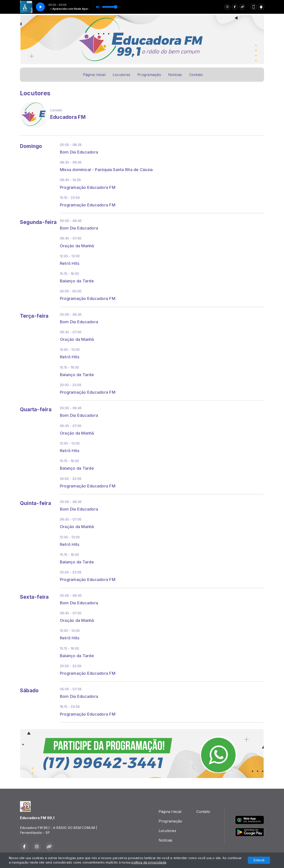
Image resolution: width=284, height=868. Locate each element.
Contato (196, 75)
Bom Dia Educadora (79, 152)
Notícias (175, 75)
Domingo (31, 146)
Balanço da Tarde (77, 281)
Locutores (121, 75)
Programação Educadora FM (88, 187)
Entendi (259, 860)
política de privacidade (149, 862)
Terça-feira (34, 316)
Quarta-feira (36, 409)
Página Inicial (94, 75)
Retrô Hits (70, 263)
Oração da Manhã (77, 246)
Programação (149, 75)
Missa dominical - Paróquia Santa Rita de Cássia (106, 170)
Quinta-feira (35, 503)
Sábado (29, 690)
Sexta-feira (34, 597)
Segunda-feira (38, 222)
